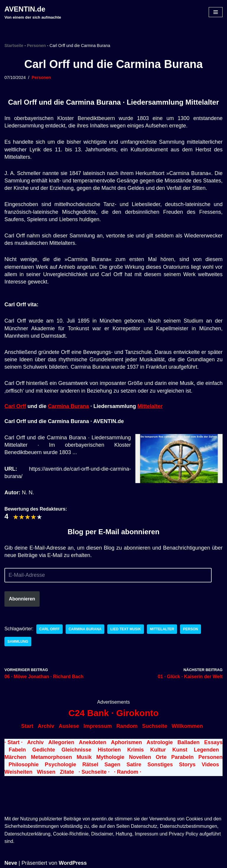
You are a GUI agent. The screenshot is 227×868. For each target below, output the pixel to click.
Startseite (14, 46)
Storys (187, 765)
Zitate (67, 772)
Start (27, 726)
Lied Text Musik (125, 629)
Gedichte (44, 750)
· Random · (128, 772)
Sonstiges (160, 765)
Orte (161, 757)
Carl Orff (15, 406)
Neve (11, 863)
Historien (109, 750)
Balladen (188, 742)
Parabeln (182, 757)
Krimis (135, 750)
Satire (134, 765)
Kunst (180, 750)
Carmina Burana (68, 406)
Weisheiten (18, 772)
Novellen (140, 757)
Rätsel (90, 765)
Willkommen (187, 726)
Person (190, 629)
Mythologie (110, 757)
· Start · (13, 742)
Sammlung (18, 642)
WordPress (73, 863)
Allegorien (61, 742)
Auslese (69, 726)
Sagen (112, 765)
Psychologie (61, 765)
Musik (84, 757)
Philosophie (24, 765)
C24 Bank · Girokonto (113, 713)
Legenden (206, 750)
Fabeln (17, 750)
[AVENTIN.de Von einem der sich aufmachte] (33, 12)
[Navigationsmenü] (216, 12)
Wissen (46, 772)
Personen (36, 46)
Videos (210, 765)
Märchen (15, 757)
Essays (213, 742)
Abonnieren (22, 599)
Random (127, 726)
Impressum (98, 726)
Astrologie (160, 742)
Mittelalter (150, 406)
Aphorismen (126, 742)
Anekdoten (93, 742)
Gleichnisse (76, 750)
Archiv (46, 726)
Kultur (158, 750)
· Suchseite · (94, 772)
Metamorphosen (52, 757)
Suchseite (155, 726)
